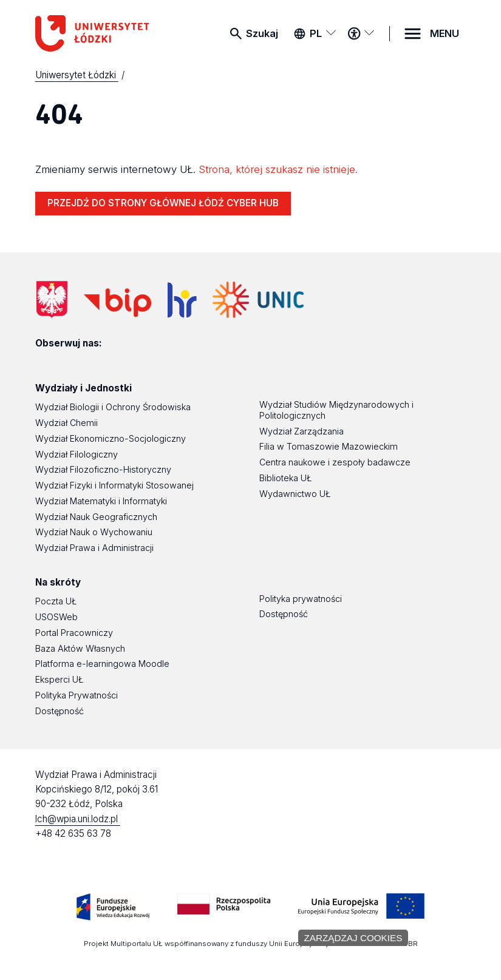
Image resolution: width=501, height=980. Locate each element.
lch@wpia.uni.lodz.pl (78, 819)
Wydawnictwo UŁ (295, 494)
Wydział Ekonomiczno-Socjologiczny (111, 438)
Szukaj (262, 33)
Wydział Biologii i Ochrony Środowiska (113, 407)
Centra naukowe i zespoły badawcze (335, 462)
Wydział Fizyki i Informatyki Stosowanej (114, 485)
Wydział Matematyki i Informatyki (101, 501)
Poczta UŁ (56, 601)
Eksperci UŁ (59, 679)
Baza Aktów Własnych (80, 648)
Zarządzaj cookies (353, 938)
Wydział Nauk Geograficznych (96, 517)
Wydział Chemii (66, 423)
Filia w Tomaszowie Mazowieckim (329, 446)
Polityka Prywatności (77, 695)
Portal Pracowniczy (74, 633)
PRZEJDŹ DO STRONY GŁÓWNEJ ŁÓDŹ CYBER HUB (163, 203)
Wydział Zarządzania (302, 431)
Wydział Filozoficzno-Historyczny (103, 469)
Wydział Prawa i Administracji (94, 548)
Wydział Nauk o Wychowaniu (94, 532)
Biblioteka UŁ (285, 478)
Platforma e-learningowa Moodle (102, 664)
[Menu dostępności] (361, 33)
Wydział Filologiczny (77, 454)
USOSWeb (56, 617)
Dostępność (60, 711)
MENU (445, 33)
